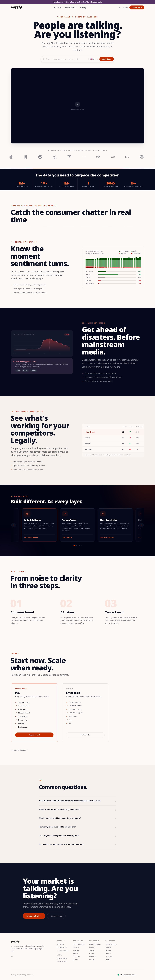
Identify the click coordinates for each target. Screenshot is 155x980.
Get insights (107, 59)
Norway (76, 947)
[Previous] (14, 525)
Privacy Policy (62, 958)
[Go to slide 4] (80, 545)
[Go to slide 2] (77, 545)
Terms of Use (62, 961)
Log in (125, 7)
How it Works (71, 7)
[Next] (141, 525)
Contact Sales (85, 735)
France (76, 960)
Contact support (63, 950)
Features (58, 7)
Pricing (83, 7)
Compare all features (20, 750)
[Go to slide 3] (78, 545)
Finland (76, 953)
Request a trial (97, 2)
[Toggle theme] (120, 7)
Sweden (76, 950)
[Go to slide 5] (81, 545)
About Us (60, 944)
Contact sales (62, 947)
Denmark (76, 957)
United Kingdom (79, 944)
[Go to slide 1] (74, 545)
